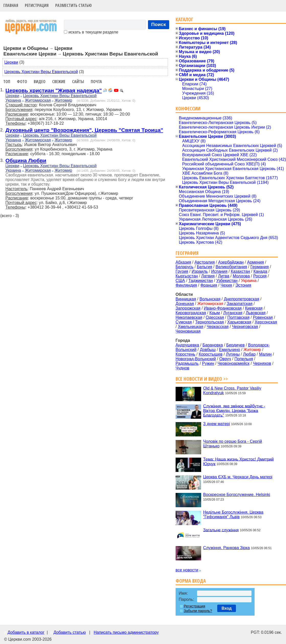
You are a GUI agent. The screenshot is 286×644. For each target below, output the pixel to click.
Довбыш (208, 350)
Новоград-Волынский (196, 359)
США (180, 281)
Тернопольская (210, 322)
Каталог (184, 19)
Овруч (225, 359)
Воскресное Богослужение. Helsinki (237, 495)
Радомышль (187, 363)
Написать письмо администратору (126, 632)
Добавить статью (70, 632)
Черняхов (262, 363)
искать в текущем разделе (91, 32)
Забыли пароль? (198, 611)
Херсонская (266, 322)
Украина (13, 100)
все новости (187, 570)
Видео (40, 82)
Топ (7, 82)
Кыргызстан (187, 276)
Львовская (256, 313)
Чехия (226, 285)
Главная (11, 5)
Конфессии (188, 109)
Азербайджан (231, 262)
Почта (96, 82)
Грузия (182, 271)
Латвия (208, 276)
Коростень (185, 354)
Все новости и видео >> (202, 379)
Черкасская (218, 327)
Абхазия (183, 262)
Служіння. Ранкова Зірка (227, 548)
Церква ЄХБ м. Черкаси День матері (238, 477)
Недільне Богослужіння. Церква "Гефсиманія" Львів (233, 515)
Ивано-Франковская (223, 308)
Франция (209, 285)
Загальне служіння (221, 530)
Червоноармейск (233, 363)
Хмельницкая (191, 327)
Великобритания (231, 267)
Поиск (159, 24)
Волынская (210, 299)
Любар (249, 354)
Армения (256, 262)
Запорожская (188, 308)
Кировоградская (191, 313)
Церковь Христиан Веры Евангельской (41, 72)
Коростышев (210, 354)
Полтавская (238, 317)
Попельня (244, 359)
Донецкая (185, 304)
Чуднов (182, 368)
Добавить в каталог (26, 632)
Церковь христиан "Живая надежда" (54, 90)
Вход (227, 608)
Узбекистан (227, 281)
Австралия (205, 262)
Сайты (78, 82)
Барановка (213, 345)
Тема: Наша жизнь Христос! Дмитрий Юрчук (238, 461)
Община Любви (26, 160)
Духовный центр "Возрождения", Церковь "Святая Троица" (84, 130)
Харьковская (239, 322)
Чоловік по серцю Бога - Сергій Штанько (233, 444)
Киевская (254, 308)
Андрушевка (187, 345)
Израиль (200, 271)
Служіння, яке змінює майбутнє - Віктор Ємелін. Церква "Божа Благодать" (234, 410)
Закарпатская (240, 304)
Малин (265, 354)
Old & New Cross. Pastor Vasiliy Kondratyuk (232, 391)
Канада (260, 271)
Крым (215, 313)
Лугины (233, 354)
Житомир (64, 100)
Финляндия (186, 285)
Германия (260, 267)
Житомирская (38, 100)
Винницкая (186, 299)
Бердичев (235, 345)
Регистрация (37, 5)
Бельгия (204, 267)
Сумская (184, 322)
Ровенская (263, 317)
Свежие (59, 82)
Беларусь (185, 267)
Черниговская (245, 327)
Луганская (233, 313)
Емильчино (230, 350)
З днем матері (217, 424)
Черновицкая (188, 331)
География (187, 253)
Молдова (241, 276)
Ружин (208, 363)
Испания (219, 271)
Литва (224, 276)
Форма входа (191, 581)
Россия (260, 276)
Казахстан (240, 271)
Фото (22, 82)
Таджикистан (201, 281)
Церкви (11, 62)
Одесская (215, 317)
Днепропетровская (242, 299)
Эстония (243, 285)
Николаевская (189, 317)
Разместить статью (73, 5)
